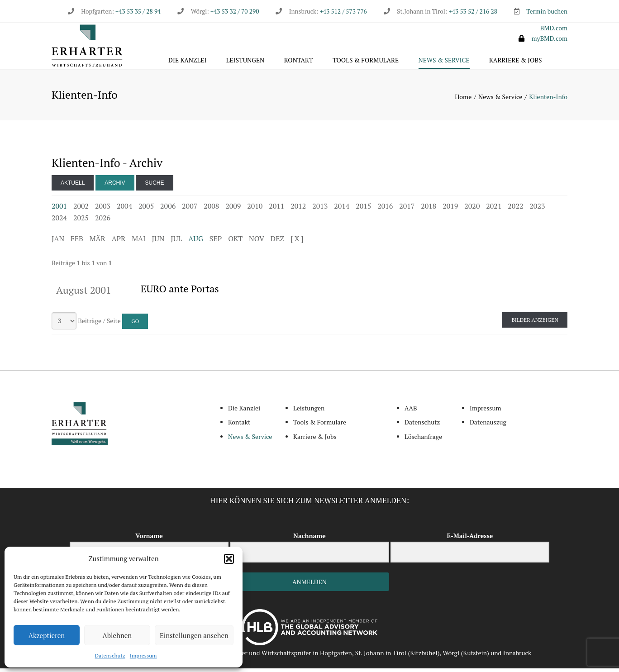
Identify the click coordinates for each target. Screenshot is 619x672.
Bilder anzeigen (535, 323)
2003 (103, 210)
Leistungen (245, 62)
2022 (515, 210)
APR (119, 242)
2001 (59, 210)
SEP (216, 242)
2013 (320, 210)
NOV (257, 242)
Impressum (143, 655)
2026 (103, 221)
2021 (494, 210)
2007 (190, 210)
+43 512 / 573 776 (343, 11)
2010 (255, 210)
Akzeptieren (47, 635)
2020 (472, 210)
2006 (168, 210)
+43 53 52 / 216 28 (473, 11)
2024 (59, 221)
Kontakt (299, 62)
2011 (276, 210)
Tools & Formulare (366, 62)
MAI (138, 242)
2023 (537, 210)
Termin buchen (547, 11)
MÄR (98, 242)
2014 (342, 210)
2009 (233, 210)
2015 (363, 210)
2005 (146, 210)
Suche (154, 186)
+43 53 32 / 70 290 (235, 11)
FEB (77, 242)
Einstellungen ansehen (194, 635)
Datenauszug (488, 426)
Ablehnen (117, 635)
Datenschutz (110, 655)
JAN (58, 242)
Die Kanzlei (187, 62)
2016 (385, 210)
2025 (81, 221)
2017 (407, 210)
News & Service (444, 62)
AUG (196, 242)
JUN (158, 242)
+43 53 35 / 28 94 (137, 11)
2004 (124, 210)
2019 (450, 210)
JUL (176, 242)
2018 (429, 210)
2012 (298, 210)
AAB (411, 412)
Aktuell (73, 186)
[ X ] (297, 242)
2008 (211, 210)
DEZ (277, 242)
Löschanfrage (423, 440)
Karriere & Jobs (515, 62)
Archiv (115, 186)
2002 (81, 210)
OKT (235, 242)
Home (463, 100)
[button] (229, 559)
